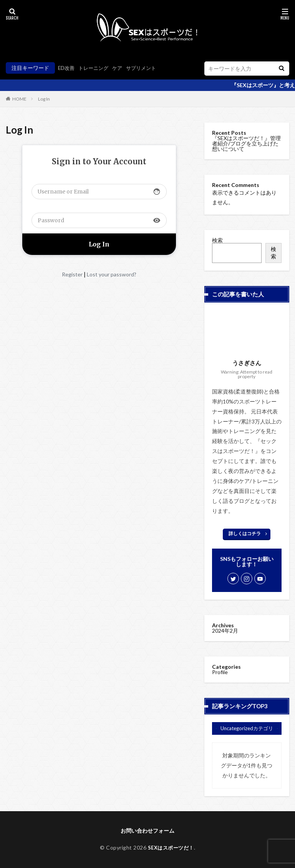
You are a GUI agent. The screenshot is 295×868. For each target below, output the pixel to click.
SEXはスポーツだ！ (171, 847)
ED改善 (67, 68)
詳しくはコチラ (245, 533)
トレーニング (96, 68)
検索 (217, 240)
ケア (121, 68)
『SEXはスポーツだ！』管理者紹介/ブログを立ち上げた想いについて (246, 143)
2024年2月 (225, 631)
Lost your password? (112, 274)
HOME (19, 99)
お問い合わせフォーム (147, 831)
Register (72, 274)
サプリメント (146, 68)
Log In (44, 99)
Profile (220, 672)
